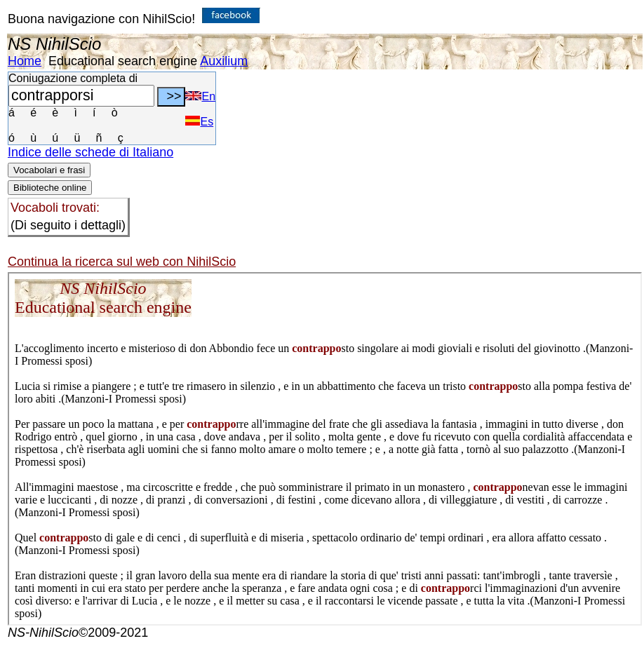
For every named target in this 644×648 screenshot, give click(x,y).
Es (199, 122)
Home (25, 61)
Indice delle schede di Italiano (90, 152)
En (200, 96)
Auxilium (224, 61)
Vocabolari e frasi (49, 170)
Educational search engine (123, 61)
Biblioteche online (50, 188)
